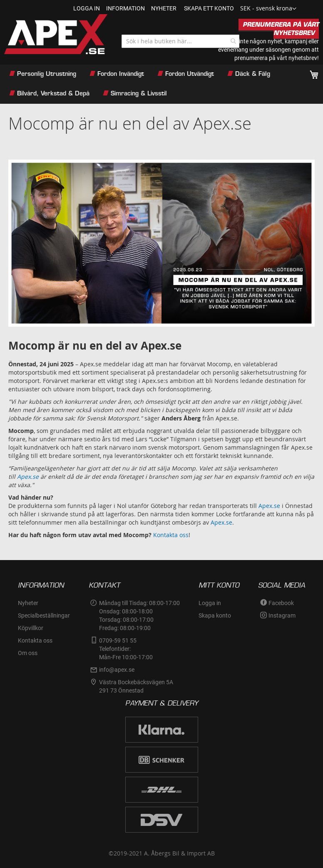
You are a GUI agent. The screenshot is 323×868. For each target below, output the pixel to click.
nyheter (164, 8)
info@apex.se (117, 670)
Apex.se (269, 506)
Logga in (87, 8)
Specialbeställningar (44, 615)
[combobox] (180, 41)
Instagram (282, 615)
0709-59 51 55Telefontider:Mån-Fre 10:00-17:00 (126, 649)
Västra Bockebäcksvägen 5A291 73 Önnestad (136, 686)
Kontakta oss (171, 535)
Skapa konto (215, 615)
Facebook (281, 603)
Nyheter (28, 603)
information (125, 8)
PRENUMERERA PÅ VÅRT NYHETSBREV (281, 29)
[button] (268, 9)
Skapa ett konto (209, 8)
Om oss (28, 653)
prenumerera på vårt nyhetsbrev (276, 58)
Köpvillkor (31, 628)
